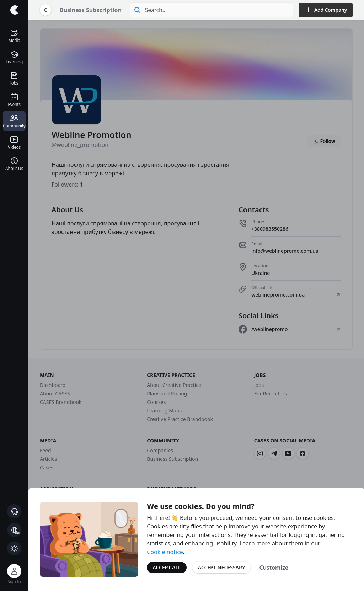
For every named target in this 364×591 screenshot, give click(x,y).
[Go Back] (45, 10)
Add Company (326, 10)
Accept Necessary (222, 567)
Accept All (167, 567)
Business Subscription (91, 10)
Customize (274, 568)
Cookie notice (165, 552)
